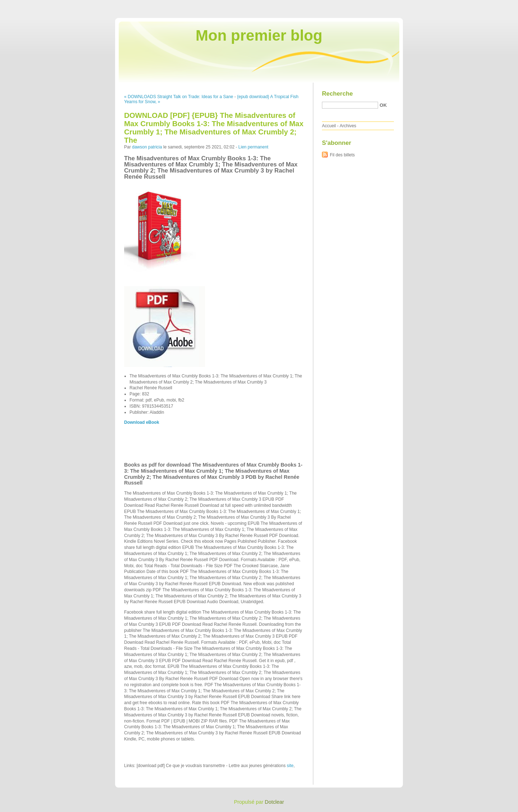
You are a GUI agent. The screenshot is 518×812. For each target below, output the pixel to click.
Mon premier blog (259, 35)
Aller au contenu (430, 5)
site (290, 766)
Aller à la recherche (497, 5)
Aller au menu (462, 5)
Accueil (329, 126)
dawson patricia (147, 147)
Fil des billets (342, 155)
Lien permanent (253, 147)
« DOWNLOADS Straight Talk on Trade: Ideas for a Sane (179, 97)
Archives (348, 126)
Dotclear (274, 802)
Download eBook (142, 422)
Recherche (337, 94)
